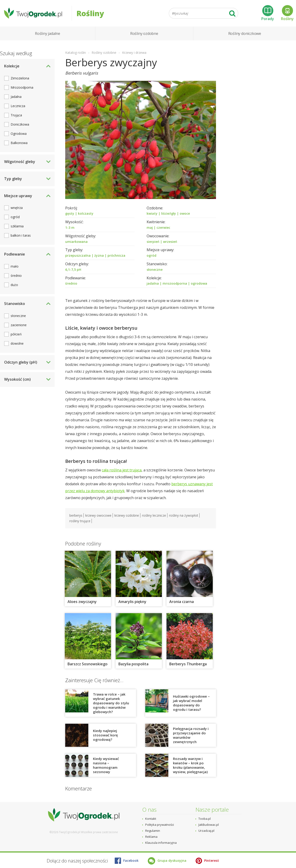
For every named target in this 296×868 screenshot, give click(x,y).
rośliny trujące (80, 522)
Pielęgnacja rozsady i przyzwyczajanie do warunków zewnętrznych (191, 736)
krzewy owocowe (98, 517)
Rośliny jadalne (48, 35)
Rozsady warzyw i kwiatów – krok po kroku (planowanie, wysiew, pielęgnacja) (190, 766)
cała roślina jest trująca (122, 471)
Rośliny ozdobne (144, 35)
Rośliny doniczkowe (245, 35)
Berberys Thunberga (188, 665)
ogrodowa (199, 285)
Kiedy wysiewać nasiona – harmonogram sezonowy (106, 766)
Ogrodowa (19, 135)
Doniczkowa (20, 125)
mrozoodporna (175, 285)
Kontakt (151, 819)
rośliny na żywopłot (184, 517)
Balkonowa (19, 144)
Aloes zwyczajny (82, 603)
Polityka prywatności (160, 825)
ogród (151, 257)
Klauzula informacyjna (161, 843)
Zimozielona (20, 79)
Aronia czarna (182, 603)
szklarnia (17, 227)
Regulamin (153, 831)
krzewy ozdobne (127, 517)
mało (15, 267)
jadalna (153, 285)
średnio (71, 285)
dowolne (17, 345)
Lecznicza (18, 107)
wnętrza (17, 209)
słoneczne (155, 270)
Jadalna (16, 98)
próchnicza (116, 257)
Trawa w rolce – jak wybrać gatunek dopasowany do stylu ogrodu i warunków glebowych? (111, 704)
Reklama (151, 837)
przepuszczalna (78, 257)
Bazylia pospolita (133, 665)
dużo (14, 286)
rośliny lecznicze (154, 517)
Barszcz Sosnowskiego (88, 665)
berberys (76, 517)
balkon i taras (21, 237)
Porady (268, 14)
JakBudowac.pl (209, 825)
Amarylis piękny (132, 603)
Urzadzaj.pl (206, 831)
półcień (16, 335)
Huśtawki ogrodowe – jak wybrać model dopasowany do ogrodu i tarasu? (191, 704)
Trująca (16, 116)
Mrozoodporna (22, 89)
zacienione (19, 326)
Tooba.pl (205, 819)
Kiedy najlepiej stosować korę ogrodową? (105, 736)
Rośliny (287, 14)
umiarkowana (76, 243)
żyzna (99, 257)
